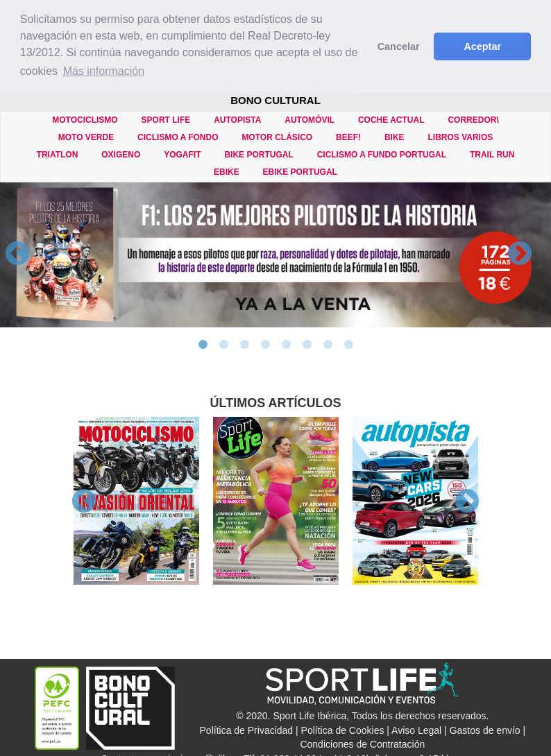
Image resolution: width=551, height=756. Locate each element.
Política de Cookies (343, 730)
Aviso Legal (416, 730)
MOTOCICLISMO (85, 120)
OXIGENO (121, 155)
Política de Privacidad (247, 730)
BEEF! (348, 137)
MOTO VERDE (86, 137)
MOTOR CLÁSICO (277, 137)
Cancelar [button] (399, 46)
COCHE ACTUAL (391, 120)
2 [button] (223, 345)
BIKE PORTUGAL (258, 155)
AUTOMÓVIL (310, 120)
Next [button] (520, 255)
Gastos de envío (485, 730)
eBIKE (227, 172)
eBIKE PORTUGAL (300, 172)
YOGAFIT (182, 155)
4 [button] (265, 345)
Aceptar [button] (482, 46)
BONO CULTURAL (275, 100)
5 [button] (286, 345)
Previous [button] (17, 255)
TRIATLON (58, 155)
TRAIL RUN (492, 155)
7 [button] (328, 345)
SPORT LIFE (166, 120)
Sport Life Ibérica (310, 716)
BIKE (395, 137)
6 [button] (307, 345)
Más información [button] (104, 71)
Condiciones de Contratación (362, 744)
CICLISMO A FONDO (178, 137)
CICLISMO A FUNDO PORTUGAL (382, 155)
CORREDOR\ (473, 120)
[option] (275, 255)
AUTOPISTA (237, 120)
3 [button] (244, 345)
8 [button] (348, 345)
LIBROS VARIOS (461, 137)
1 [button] (203, 345)
